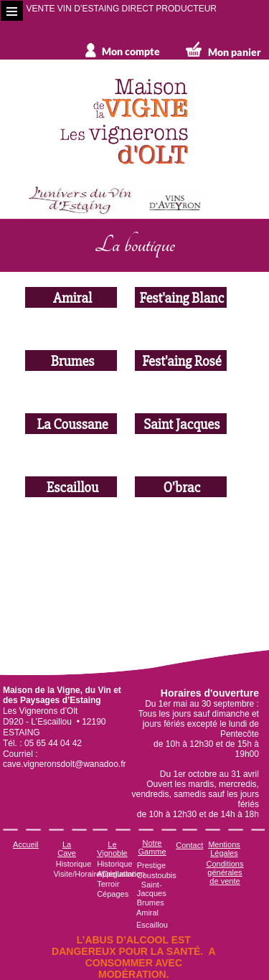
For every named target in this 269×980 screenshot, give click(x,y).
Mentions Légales (224, 849)
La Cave (67, 849)
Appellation (116, 874)
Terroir (108, 884)
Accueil (25, 844)
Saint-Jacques (152, 889)
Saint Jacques (181, 424)
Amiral (71, 297)
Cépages (113, 894)
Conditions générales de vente (225, 872)
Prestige (151, 865)
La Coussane (71, 424)
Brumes (71, 361)
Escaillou (71, 487)
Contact (189, 845)
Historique (74, 864)
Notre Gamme (152, 847)
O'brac (181, 487)
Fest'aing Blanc (180, 297)
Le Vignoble (112, 849)
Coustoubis (157, 875)
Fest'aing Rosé (181, 361)
